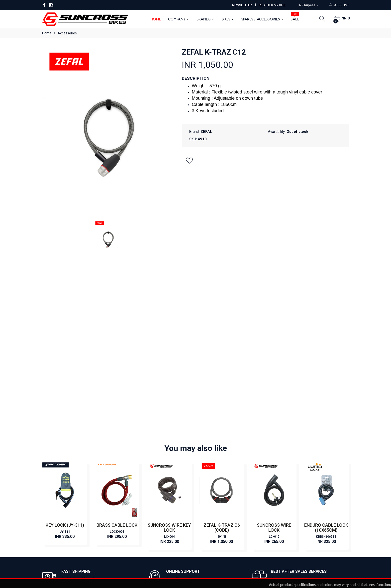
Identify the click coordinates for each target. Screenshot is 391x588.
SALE (293, 17)
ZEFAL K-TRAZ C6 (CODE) (222, 352)
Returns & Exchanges (137, 505)
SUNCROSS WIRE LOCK (274, 352)
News (125, 468)
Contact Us (129, 460)
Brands (202, 19)
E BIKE (204, 460)
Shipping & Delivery (136, 513)
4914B (222, 361)
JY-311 (65, 356)
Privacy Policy (131, 483)
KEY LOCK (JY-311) (65, 350)
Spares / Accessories (259, 19)
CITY (203, 453)
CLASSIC (206, 445)
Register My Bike (134, 475)
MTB (203, 468)
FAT (202, 490)
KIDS (203, 498)
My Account (157, 538)
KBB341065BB (326, 361)
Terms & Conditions (136, 490)
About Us (128, 445)
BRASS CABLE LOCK (117, 350)
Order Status (205, 538)
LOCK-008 (117, 356)
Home (154, 19)
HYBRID (205, 483)
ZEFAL (206, 132)
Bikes (224, 19)
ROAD (204, 475)
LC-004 (169, 361)
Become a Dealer (134, 453)
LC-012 (274, 361)
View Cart (181, 538)
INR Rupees (308, 5)
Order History (233, 538)
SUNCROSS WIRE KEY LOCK (169, 352)
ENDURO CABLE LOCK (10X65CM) (326, 352)
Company (175, 19)
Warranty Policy (133, 498)
